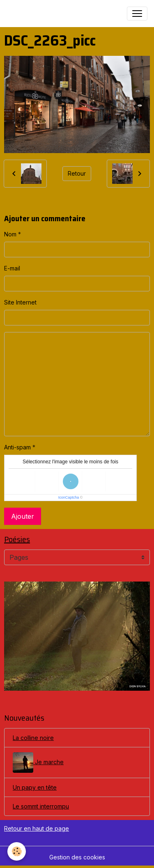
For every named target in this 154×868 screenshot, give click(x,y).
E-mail (12, 268)
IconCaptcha (69, 497)
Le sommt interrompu (41, 806)
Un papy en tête (35, 787)
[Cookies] (17, 851)
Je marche (38, 763)
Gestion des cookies (77, 857)
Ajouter (23, 516)
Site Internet (20, 302)
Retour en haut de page (37, 828)
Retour (77, 173)
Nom (10, 234)
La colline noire (33, 738)
